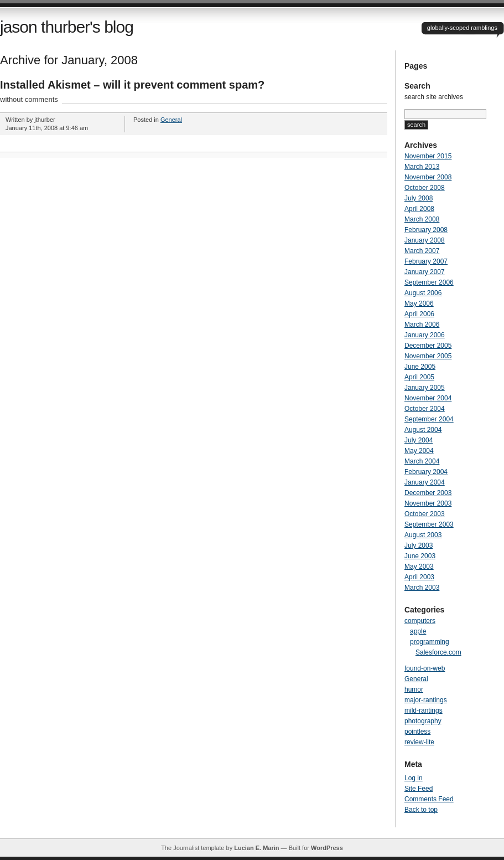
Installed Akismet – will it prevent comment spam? (132, 85)
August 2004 (423, 430)
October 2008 (425, 188)
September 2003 (429, 524)
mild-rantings (424, 710)
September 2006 (429, 282)
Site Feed (419, 789)
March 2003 (422, 588)
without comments (29, 99)
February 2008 (426, 230)
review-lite (419, 742)
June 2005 (420, 367)
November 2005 (428, 356)
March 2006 (422, 325)
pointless (417, 732)
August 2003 (423, 535)
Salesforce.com (438, 652)
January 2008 (425, 240)
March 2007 (422, 251)
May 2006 (419, 303)
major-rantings (426, 700)
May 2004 (419, 451)
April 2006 (419, 314)
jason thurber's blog (67, 27)
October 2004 (425, 409)
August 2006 (423, 293)
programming (430, 642)
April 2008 (419, 209)
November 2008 (428, 177)
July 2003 (419, 545)
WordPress (327, 848)
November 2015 (428, 156)
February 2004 (426, 472)
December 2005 (428, 346)
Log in (414, 778)
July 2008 (419, 198)
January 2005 (425, 388)
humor (414, 689)
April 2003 (419, 577)
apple (418, 631)
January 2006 (425, 335)
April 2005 (419, 377)
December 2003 (428, 493)
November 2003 (428, 503)
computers (420, 621)
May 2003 (419, 567)
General (171, 120)
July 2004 (419, 440)
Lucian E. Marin (256, 848)
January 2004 (425, 482)
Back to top (421, 810)
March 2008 (422, 219)
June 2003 (420, 556)
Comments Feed (429, 799)
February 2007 (426, 261)
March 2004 (422, 461)
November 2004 (428, 398)
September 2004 (429, 419)
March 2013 (422, 167)
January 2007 (425, 272)
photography (423, 721)
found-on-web (425, 668)
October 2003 (425, 514)
